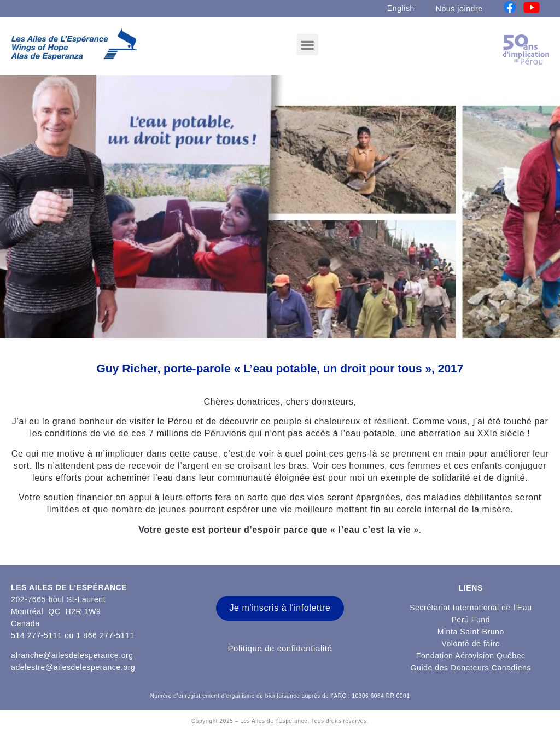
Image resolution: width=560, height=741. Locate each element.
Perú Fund (471, 620)
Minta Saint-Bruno (471, 632)
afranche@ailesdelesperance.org (72, 655)
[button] (308, 45)
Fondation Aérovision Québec (471, 656)
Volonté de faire (471, 644)
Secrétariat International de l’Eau (471, 608)
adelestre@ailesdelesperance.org (73, 667)
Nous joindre (459, 9)
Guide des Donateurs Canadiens (471, 668)
